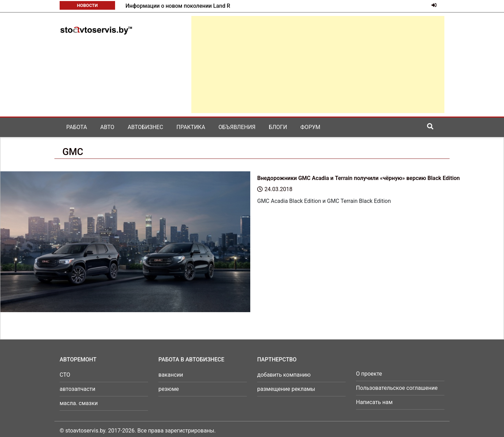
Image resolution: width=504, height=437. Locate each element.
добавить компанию (284, 375)
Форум (310, 127)
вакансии (171, 375)
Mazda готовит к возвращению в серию (177, 6)
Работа (77, 127)
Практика (191, 127)
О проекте (369, 374)
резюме (169, 389)
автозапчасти (77, 389)
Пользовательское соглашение (397, 388)
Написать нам (374, 402)
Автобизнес (145, 127)
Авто (107, 127)
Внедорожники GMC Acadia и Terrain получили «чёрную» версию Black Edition (359, 178)
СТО (65, 375)
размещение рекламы (286, 389)
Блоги (278, 127)
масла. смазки (79, 403)
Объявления (237, 127)
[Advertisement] (318, 65)
